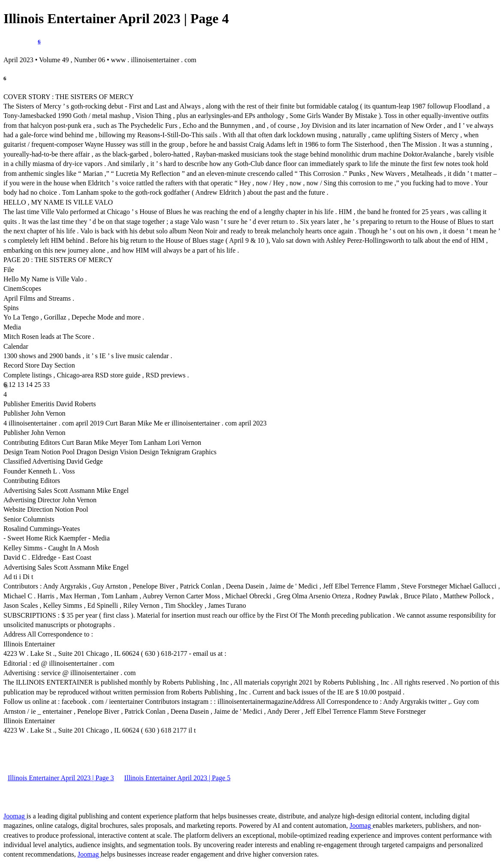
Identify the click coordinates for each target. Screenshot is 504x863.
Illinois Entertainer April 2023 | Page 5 (178, 778)
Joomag (15, 816)
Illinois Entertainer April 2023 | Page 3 (61, 778)
